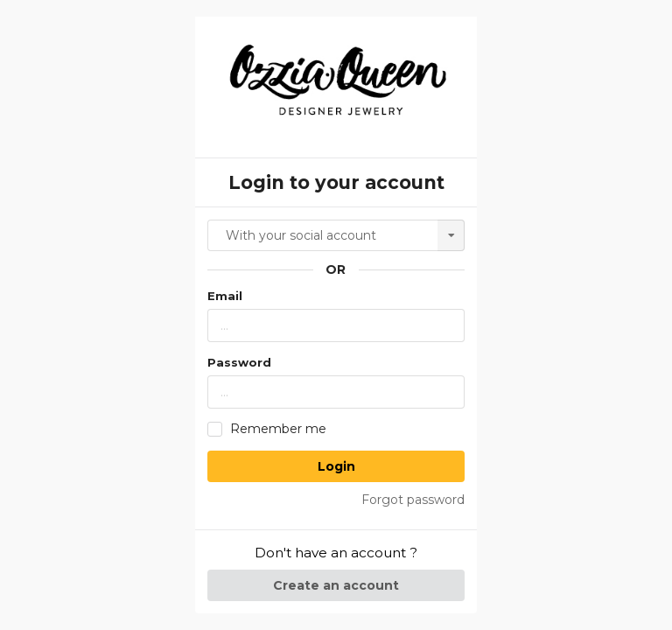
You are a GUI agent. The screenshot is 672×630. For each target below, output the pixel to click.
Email (225, 296)
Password (239, 362)
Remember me (278, 429)
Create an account (336, 585)
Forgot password (413, 500)
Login (336, 466)
